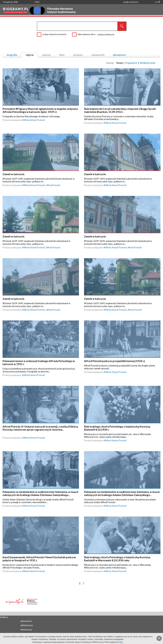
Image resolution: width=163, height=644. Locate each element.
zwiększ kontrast (131, 2)
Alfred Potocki (53, 186)
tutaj (121, 642)
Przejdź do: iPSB (10, 2)
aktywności (26, 621)
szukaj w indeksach (106, 34)
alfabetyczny (27, 625)
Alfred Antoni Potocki (34, 120)
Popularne (131, 63)
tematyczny (26, 630)
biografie (12, 55)
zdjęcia (30, 55)
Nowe (120, 63)
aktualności (119, 55)
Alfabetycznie (148, 63)
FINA (37, 2)
